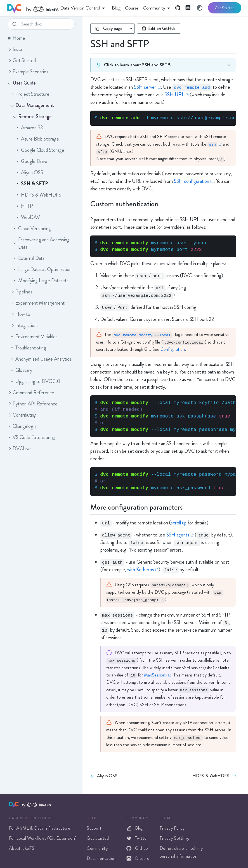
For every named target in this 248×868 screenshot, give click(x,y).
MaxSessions (155, 675)
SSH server (145, 87)
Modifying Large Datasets (41, 281)
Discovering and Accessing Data (41, 243)
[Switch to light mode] (200, 8)
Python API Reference (32, 404)
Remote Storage (32, 116)
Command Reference (31, 393)
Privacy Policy (172, 828)
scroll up (179, 523)
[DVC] (33, 8)
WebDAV (28, 217)
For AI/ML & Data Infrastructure (40, 828)
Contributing (22, 415)
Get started (98, 838)
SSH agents (178, 535)
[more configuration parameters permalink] (87, 506)
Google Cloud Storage (40, 150)
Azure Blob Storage (37, 139)
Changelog (23, 426)
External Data (29, 258)
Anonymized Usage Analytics (41, 359)
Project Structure (30, 94)
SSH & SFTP (32, 184)
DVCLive (19, 449)
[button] (9, 49)
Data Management (32, 105)
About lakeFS (22, 848)
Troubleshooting (28, 348)
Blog (134, 828)
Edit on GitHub (159, 28)
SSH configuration (192, 181)
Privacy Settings (175, 838)
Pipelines (21, 292)
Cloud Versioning (32, 228)
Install (15, 49)
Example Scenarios (28, 72)
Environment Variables (34, 337)
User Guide (21, 83)
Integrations (24, 325)
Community (97, 848)
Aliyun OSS (29, 172)
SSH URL (174, 95)
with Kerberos (141, 570)
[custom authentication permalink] (87, 203)
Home (16, 38)
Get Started (225, 8)
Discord (137, 858)
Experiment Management (37, 303)
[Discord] (188, 8)
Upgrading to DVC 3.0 (35, 381)
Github (137, 848)
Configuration (173, 349)
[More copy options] (131, 29)
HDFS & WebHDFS (39, 195)
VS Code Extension (31, 437)
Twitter (137, 838)
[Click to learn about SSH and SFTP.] (87, 64)
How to (20, 314)
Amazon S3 (29, 128)
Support (94, 828)
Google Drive (32, 161)
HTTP (24, 206)
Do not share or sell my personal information (181, 852)
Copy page (109, 28)
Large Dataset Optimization (42, 269)
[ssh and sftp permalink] (87, 43)
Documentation (101, 858)
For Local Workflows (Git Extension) (43, 838)
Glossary (21, 370)
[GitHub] (178, 8)
